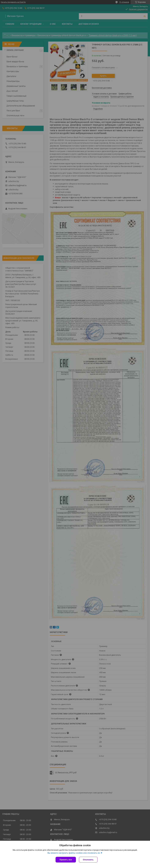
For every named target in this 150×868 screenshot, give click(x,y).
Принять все (66, 860)
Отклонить (88, 860)
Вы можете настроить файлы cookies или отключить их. (74, 853)
